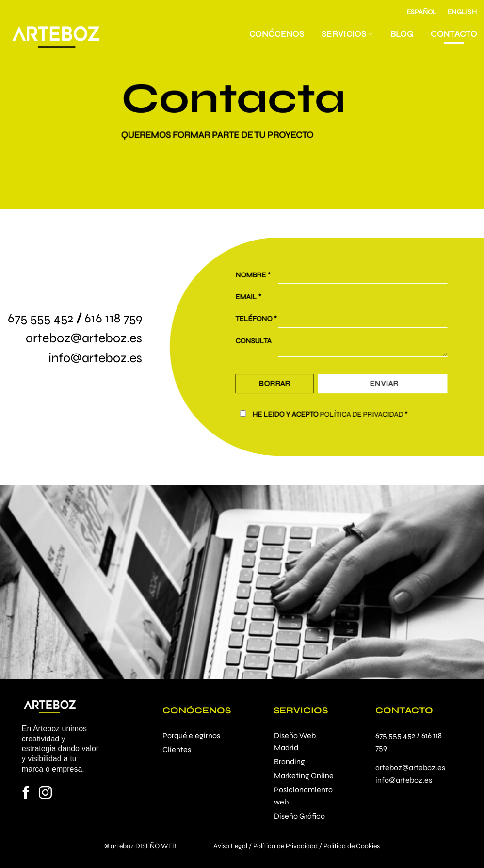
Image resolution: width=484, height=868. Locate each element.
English (462, 12)
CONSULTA (260, 341)
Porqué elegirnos (191, 735)
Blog (402, 34)
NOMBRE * (259, 275)
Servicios (347, 34)
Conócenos (277, 34)
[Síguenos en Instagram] (45, 794)
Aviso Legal (230, 846)
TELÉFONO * (263, 319)
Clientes (177, 749)
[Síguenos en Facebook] (26, 794)
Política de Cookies (352, 846)
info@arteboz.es (95, 358)
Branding (290, 762)
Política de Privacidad (285, 846)
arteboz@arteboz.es (84, 338)
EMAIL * (255, 297)
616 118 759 (113, 318)
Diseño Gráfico (299, 816)
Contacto (454, 34)
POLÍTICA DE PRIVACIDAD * (370, 414)
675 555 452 (40, 318)
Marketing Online (304, 776)
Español (422, 12)
